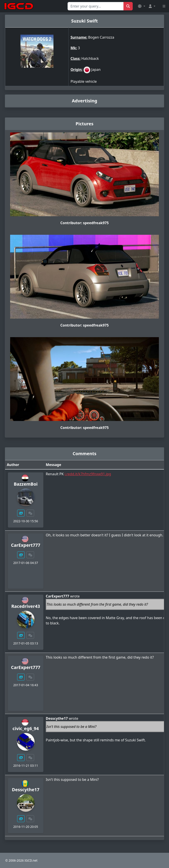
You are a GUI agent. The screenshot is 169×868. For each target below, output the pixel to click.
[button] (141, 6)
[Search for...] (96, 6)
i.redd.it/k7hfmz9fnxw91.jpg (88, 474)
